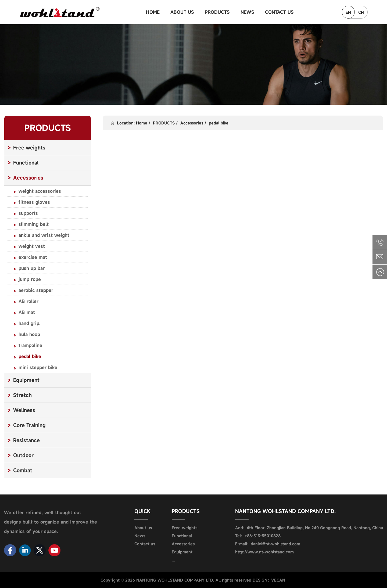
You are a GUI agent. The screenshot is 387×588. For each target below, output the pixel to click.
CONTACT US (279, 12)
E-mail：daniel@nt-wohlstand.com (268, 544)
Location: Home (132, 123)
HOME (153, 12)
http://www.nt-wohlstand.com (264, 552)
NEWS (247, 12)
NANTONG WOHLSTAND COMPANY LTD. (285, 511)
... (173, 560)
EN (348, 12)
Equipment (182, 552)
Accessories (192, 123)
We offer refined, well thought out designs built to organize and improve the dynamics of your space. (51, 522)
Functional (182, 536)
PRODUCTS (217, 12)
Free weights (184, 528)
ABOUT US (182, 12)
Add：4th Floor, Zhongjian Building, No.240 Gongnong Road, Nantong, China (309, 528)
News (140, 536)
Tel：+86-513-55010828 (258, 536)
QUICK (143, 511)
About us (143, 528)
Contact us (145, 544)
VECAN (278, 580)
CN (361, 12)
